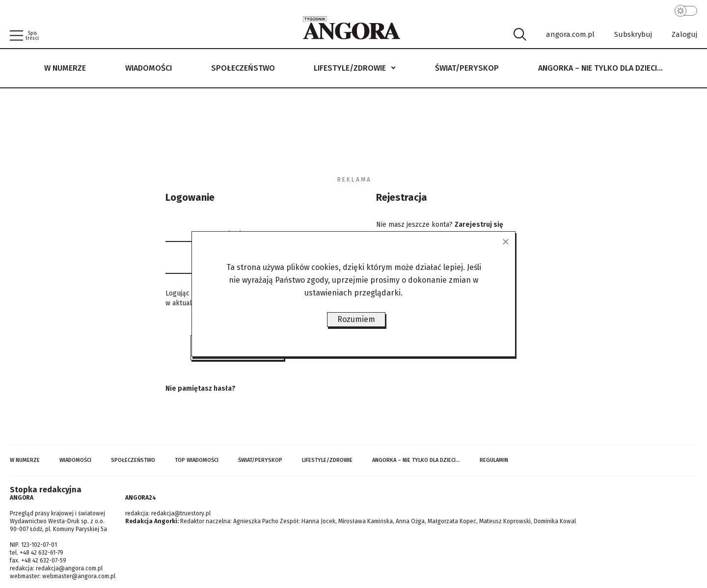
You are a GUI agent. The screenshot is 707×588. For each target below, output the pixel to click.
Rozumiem (356, 319)
